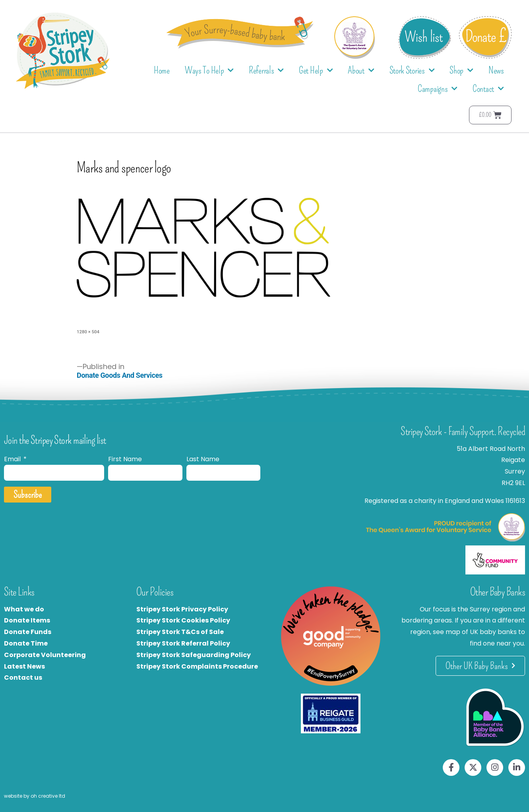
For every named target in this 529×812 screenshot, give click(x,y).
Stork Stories (412, 71)
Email (13, 459)
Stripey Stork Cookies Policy (183, 620)
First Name (125, 459)
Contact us (23, 678)
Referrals (266, 71)
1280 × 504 (88, 332)
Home (162, 70)
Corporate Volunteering (45, 655)
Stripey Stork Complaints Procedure (197, 666)
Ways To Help (209, 71)
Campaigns (438, 89)
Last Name (203, 459)
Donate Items (27, 620)
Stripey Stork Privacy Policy (182, 609)
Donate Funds (28, 632)
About (361, 71)
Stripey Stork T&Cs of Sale (180, 632)
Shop (461, 71)
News (496, 70)
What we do (24, 609)
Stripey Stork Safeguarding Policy (194, 655)
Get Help (316, 71)
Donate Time (26, 643)
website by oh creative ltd (35, 796)
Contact (488, 89)
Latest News (24, 666)
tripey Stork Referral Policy (185, 643)
